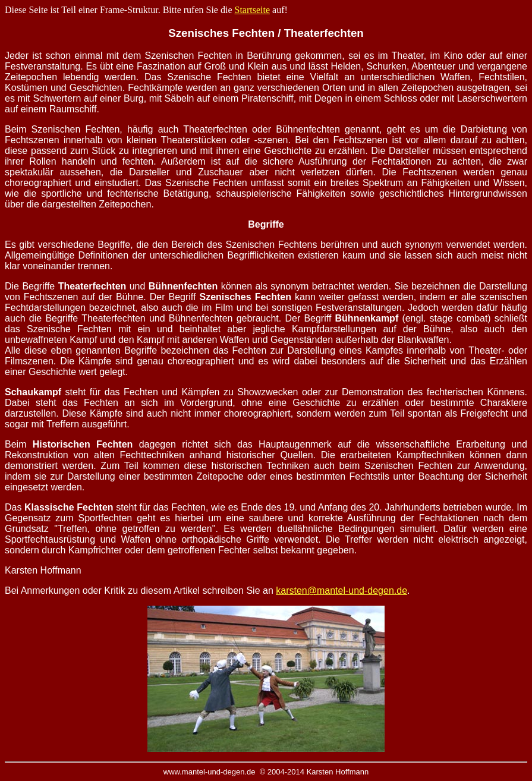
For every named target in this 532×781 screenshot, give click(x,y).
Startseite (253, 10)
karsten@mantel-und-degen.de (341, 591)
